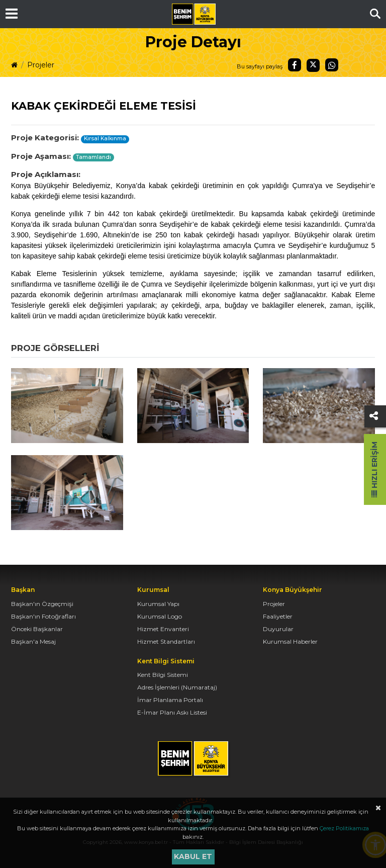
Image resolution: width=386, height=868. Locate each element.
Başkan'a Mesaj (33, 641)
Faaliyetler (278, 616)
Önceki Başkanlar (37, 629)
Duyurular (278, 629)
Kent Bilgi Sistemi (163, 675)
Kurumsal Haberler (290, 641)
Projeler (41, 65)
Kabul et (193, 856)
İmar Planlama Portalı (170, 700)
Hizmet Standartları (166, 641)
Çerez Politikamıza (344, 828)
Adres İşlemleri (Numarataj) (177, 687)
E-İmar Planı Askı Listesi (172, 712)
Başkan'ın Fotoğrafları (43, 616)
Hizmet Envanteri (163, 629)
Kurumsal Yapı (158, 604)
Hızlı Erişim (374, 469)
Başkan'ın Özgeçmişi (42, 604)
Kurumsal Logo (160, 616)
